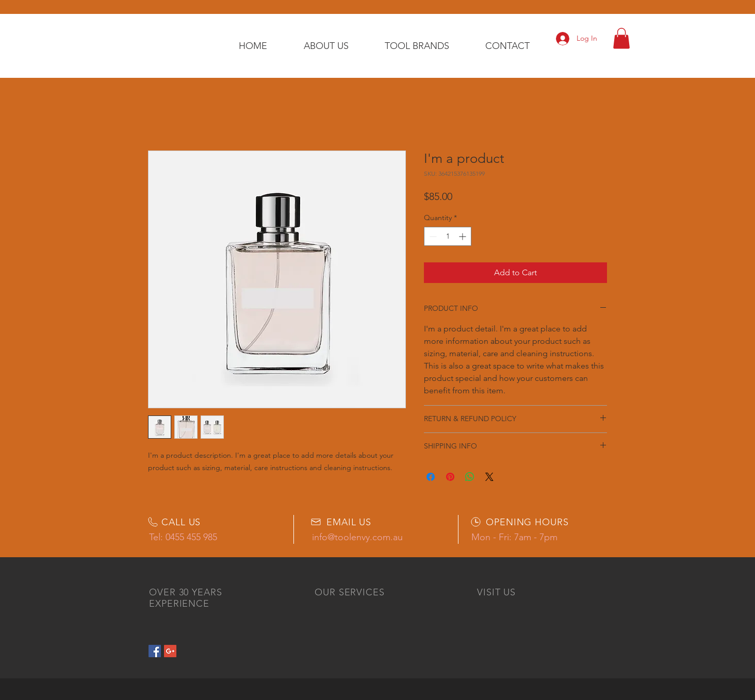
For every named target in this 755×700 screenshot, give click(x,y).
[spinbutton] (448, 236)
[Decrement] (432, 236)
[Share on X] (489, 477)
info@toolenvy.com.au (357, 537)
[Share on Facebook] (431, 477)
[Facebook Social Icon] (155, 651)
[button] (621, 38)
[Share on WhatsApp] (470, 477)
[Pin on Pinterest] (450, 477)
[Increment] (463, 236)
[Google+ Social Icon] (170, 651)
